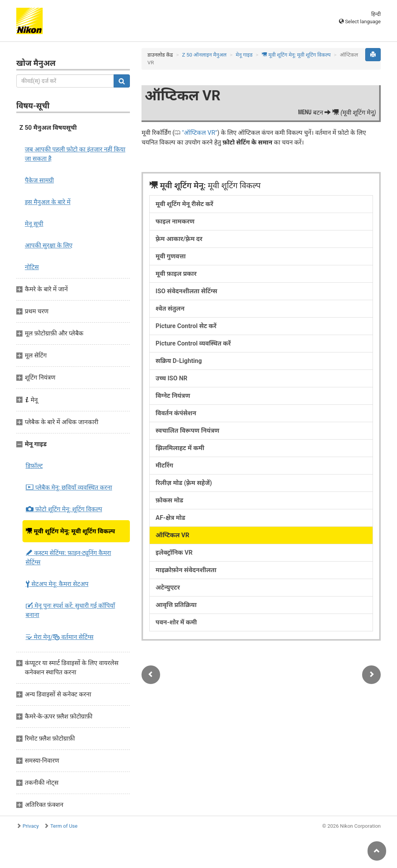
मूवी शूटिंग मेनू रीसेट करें (184, 204)
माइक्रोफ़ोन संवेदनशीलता (186, 570)
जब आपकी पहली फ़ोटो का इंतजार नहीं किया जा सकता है (75, 154)
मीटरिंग (164, 465)
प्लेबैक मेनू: (69, 488)
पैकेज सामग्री (39, 180)
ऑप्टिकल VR (199, 133)
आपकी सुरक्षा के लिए (49, 245)
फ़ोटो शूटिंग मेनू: (64, 509)
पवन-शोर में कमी (176, 622)
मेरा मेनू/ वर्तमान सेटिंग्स (60, 637)
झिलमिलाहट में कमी (180, 448)
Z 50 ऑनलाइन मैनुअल (204, 55)
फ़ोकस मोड (169, 500)
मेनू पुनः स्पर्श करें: (70, 610)
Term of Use (64, 826)
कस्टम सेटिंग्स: (68, 558)
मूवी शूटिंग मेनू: (70, 531)
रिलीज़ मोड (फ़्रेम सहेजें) (184, 483)
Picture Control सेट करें (186, 326)
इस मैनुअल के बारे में (48, 202)
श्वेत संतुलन (170, 309)
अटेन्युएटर (168, 587)
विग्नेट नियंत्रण (173, 396)
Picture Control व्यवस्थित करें (193, 343)
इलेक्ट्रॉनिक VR (174, 553)
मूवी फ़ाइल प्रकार (176, 274)
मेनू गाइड (244, 55)
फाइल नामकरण (175, 221)
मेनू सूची (34, 224)
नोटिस (32, 267)
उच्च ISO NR (171, 378)
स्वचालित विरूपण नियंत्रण (187, 431)
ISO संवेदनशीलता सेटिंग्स (186, 291)
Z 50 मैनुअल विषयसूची (48, 128)
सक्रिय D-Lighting (179, 361)
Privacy (31, 826)
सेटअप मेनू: (57, 584)
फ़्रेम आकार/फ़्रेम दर (179, 239)
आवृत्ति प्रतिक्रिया (176, 605)
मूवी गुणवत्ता (171, 256)
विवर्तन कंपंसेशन (176, 413)
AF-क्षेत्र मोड (170, 518)
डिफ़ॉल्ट (34, 466)
